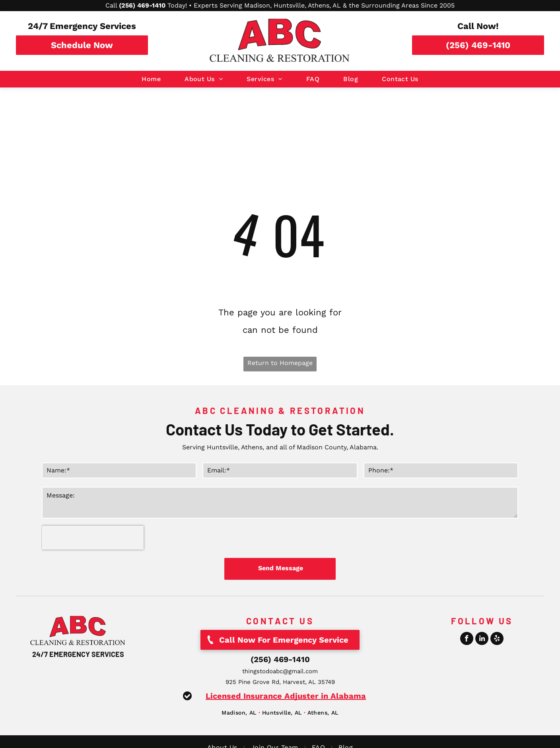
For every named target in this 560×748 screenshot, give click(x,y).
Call (111, 5)
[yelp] (497, 639)
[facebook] (467, 639)
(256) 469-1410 (280, 659)
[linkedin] (482, 639)
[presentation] (93, 538)
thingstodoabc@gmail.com (280, 671)
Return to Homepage (280, 363)
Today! (177, 5)
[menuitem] (151, 79)
